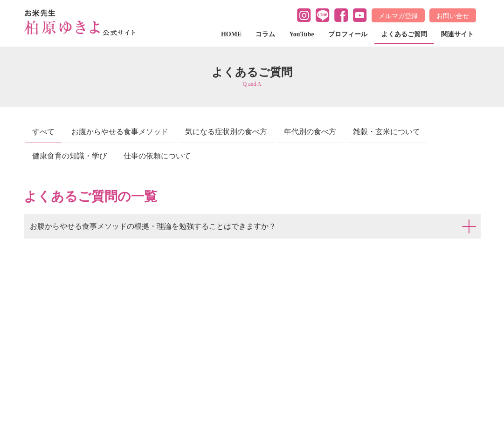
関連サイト (457, 34)
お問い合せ (453, 16)
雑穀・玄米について (387, 132)
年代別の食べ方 (310, 132)
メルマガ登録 (398, 16)
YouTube (301, 34)
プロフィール (348, 34)
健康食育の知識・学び (69, 156)
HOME (231, 34)
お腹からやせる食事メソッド (120, 132)
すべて (43, 132)
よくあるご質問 (404, 34)
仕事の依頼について (157, 156)
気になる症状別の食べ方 (226, 132)
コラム (265, 34)
